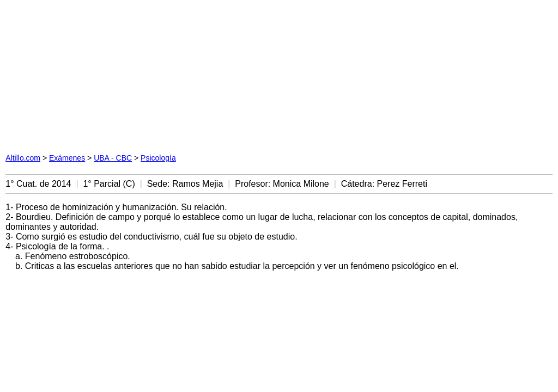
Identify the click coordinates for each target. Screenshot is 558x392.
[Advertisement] (170, 73)
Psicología (158, 158)
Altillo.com (23, 158)
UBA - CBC (113, 158)
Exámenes (67, 158)
